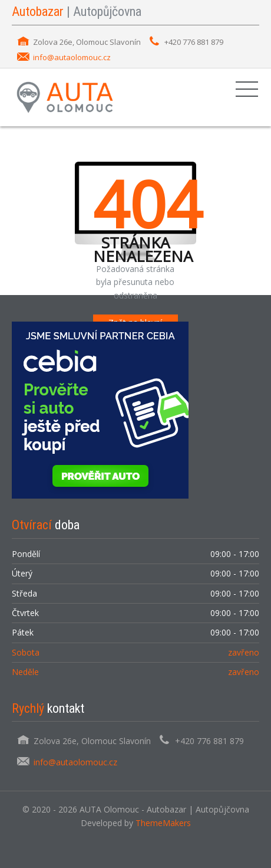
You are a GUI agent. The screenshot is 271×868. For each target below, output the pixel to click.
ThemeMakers (163, 823)
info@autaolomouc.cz (72, 57)
